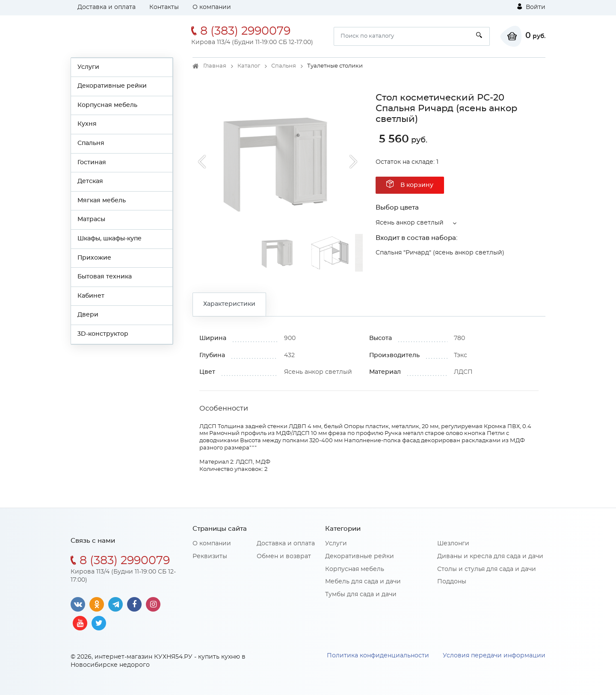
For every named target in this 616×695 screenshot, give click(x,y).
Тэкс (461, 355)
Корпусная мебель (107, 105)
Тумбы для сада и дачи (361, 594)
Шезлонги (453, 544)
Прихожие (94, 258)
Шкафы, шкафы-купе (110, 239)
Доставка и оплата (107, 7)
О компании (212, 7)
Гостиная (92, 163)
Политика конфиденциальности (378, 656)
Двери (88, 315)
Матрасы (91, 219)
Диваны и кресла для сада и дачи (490, 556)
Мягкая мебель (102, 201)
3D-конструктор (103, 334)
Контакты (164, 7)
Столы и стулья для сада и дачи (487, 569)
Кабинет (91, 296)
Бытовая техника (105, 277)
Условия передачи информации (494, 656)
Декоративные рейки (112, 86)
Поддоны (452, 582)
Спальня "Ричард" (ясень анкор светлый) (440, 253)
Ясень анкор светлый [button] (410, 223)
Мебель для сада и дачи (363, 582)
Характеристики (229, 304)
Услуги (88, 67)
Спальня (91, 143)
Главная (215, 66)
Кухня (87, 124)
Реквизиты (210, 556)
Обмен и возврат (284, 556)
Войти (531, 7)
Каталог (249, 66)
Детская (90, 181)
